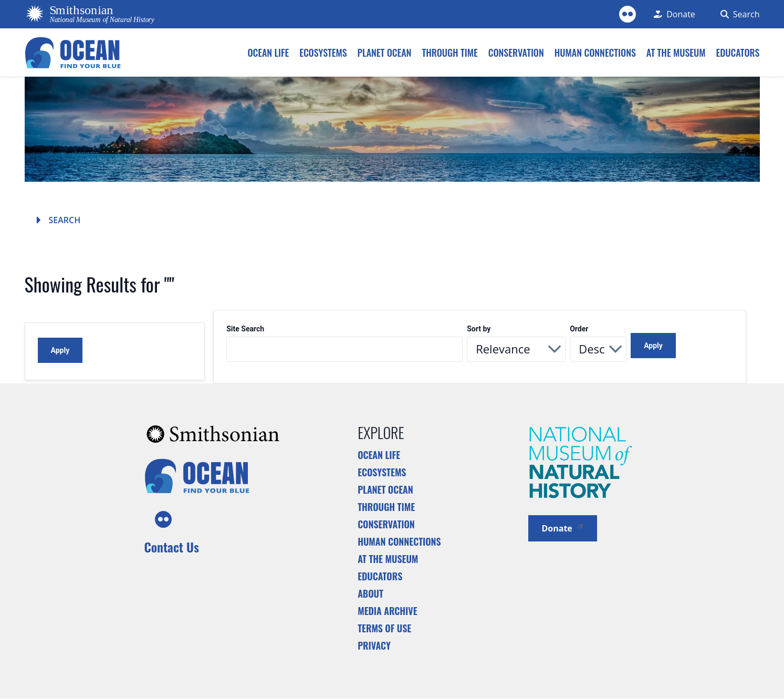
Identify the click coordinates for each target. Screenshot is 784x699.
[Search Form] (738, 14)
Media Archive (387, 611)
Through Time (386, 507)
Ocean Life (379, 455)
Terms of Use (384, 628)
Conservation (386, 524)
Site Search (245, 329)
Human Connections (399, 541)
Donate (563, 528)
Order (579, 329)
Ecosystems (382, 472)
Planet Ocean (385, 489)
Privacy (374, 645)
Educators (380, 576)
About (370, 593)
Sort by (479, 329)
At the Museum (388, 559)
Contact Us (172, 547)
